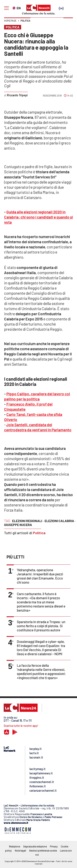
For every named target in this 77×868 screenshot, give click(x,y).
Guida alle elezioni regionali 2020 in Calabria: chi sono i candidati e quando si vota (38, 217)
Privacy (54, 846)
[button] (68, 23)
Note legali (20, 851)
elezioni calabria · (60, 521)
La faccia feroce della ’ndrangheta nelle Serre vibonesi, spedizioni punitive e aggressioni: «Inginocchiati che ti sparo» (41, 671)
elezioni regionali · (28, 521)
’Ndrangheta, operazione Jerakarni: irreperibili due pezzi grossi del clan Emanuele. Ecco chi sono (40, 576)
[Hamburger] (6, 8)
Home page (10, 21)
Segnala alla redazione (35, 846)
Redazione (15, 846)
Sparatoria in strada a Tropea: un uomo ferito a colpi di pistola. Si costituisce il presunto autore (41, 626)
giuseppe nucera (18, 525)
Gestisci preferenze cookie (43, 851)
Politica (25, 21)
